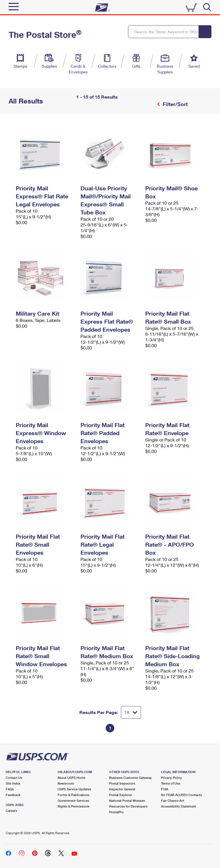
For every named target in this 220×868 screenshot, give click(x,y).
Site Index (13, 783)
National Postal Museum (127, 800)
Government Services (73, 800)
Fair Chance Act (173, 800)
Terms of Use (171, 783)
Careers (11, 811)
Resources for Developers (128, 806)
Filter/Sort (174, 104)
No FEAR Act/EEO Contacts (181, 795)
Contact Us (14, 778)
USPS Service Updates (74, 789)
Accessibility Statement (178, 806)
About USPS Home (71, 778)
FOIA (165, 789)
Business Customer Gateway (130, 778)
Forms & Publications (73, 795)
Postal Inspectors (122, 783)
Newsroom (66, 783)
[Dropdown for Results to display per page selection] (131, 712)
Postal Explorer (121, 795)
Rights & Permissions (73, 806)
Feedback (13, 795)
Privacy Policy (171, 778)
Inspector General (122, 789)
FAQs (10, 789)
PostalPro (116, 812)
